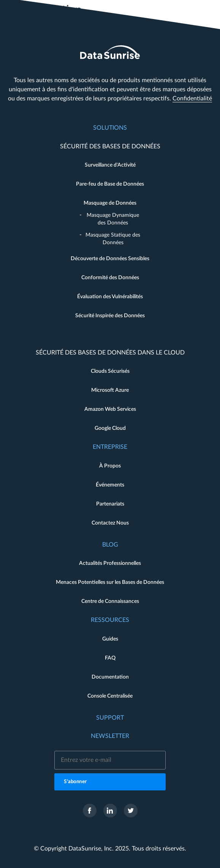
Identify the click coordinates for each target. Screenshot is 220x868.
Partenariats (110, 504)
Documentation (110, 677)
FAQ (110, 658)
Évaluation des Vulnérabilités (110, 297)
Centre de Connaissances (110, 601)
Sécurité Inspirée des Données (110, 316)
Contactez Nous (110, 523)
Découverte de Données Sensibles (110, 259)
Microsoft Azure (110, 390)
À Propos (110, 466)
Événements (110, 485)
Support (110, 718)
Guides (110, 639)
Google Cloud (110, 428)
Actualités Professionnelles (110, 563)
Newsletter (110, 736)
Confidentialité (192, 99)
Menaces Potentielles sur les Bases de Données (110, 582)
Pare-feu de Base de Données (110, 184)
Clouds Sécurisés (110, 371)
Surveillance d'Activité (110, 165)
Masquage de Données (110, 203)
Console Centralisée (110, 696)
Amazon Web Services (110, 409)
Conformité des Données (110, 278)
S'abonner (75, 782)
